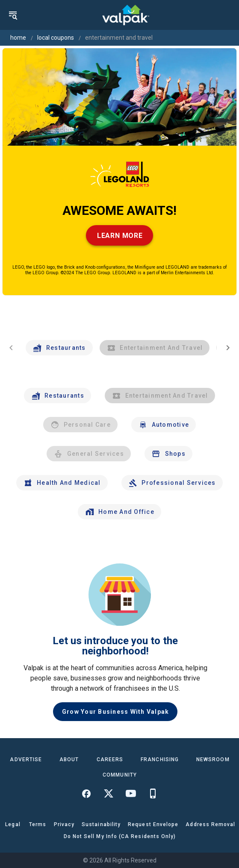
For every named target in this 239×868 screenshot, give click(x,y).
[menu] (13, 15)
